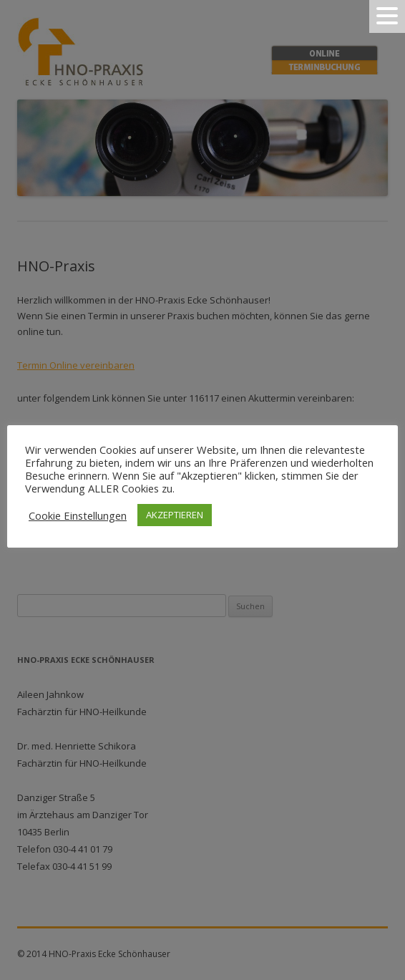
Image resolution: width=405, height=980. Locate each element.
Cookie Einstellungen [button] (78, 515)
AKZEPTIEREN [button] (175, 515)
